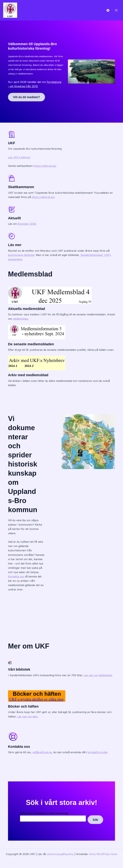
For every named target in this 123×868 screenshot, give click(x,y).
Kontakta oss (16, 576)
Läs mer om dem (27, 717)
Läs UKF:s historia (19, 157)
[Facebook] (108, 10)
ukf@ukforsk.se (42, 752)
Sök (95, 820)
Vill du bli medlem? (27, 97)
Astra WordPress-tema (103, 854)
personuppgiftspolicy (60, 854)
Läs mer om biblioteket (98, 675)
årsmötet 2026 (27, 224)
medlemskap (20, 319)
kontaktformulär (97, 752)
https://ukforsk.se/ (45, 166)
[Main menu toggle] (116, 10)
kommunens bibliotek (21, 255)
